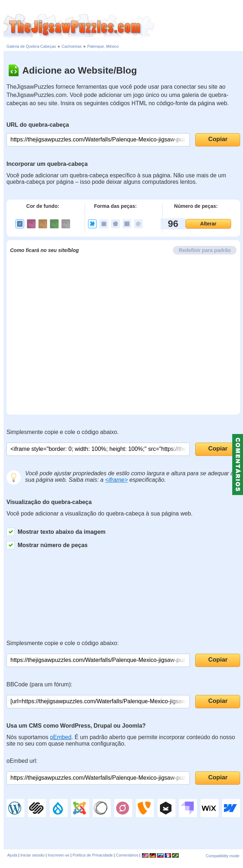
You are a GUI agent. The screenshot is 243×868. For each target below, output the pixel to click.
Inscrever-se (59, 855)
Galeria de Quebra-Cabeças (31, 46)
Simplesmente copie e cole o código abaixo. (63, 432)
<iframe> (116, 480)
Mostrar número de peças (47, 545)
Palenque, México (103, 46)
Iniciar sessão (33, 855)
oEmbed (61, 737)
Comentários (127, 855)
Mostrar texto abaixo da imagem (56, 532)
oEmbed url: (22, 761)
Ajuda (12, 855)
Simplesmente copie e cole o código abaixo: (63, 643)
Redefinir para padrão (205, 250)
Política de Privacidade (93, 855)
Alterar (208, 224)
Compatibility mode (223, 856)
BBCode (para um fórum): (39, 684)
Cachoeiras (72, 46)
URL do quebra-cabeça (38, 125)
